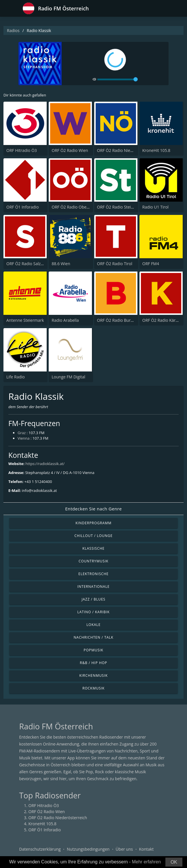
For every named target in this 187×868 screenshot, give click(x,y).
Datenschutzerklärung (40, 849)
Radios (13, 30)
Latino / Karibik (93, 612)
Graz (22, 433)
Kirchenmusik (93, 675)
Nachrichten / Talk (93, 637)
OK (174, 862)
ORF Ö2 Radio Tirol (115, 264)
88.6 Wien (61, 264)
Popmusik (93, 650)
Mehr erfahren (147, 862)
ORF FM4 (151, 264)
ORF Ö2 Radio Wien (70, 150)
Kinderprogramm (93, 523)
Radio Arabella (65, 320)
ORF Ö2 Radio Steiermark (121, 207)
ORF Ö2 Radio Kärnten (163, 320)
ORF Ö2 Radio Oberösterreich (79, 207)
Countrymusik (94, 561)
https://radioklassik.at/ (45, 464)
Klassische (93, 548)
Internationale (94, 587)
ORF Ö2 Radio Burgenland (121, 320)
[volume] (118, 79)
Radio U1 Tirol (155, 207)
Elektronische (93, 574)
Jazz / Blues (93, 599)
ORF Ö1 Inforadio (23, 207)
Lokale (93, 625)
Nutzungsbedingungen (88, 849)
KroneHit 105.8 (156, 150)
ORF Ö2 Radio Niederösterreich (126, 150)
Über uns (124, 849)
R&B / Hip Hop (93, 663)
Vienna (24, 438)
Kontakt (146, 849)
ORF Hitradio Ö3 (22, 150)
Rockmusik (93, 688)
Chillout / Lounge (93, 536)
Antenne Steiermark (25, 320)
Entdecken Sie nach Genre (93, 509)
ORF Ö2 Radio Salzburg (28, 264)
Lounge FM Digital (68, 377)
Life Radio (16, 377)
